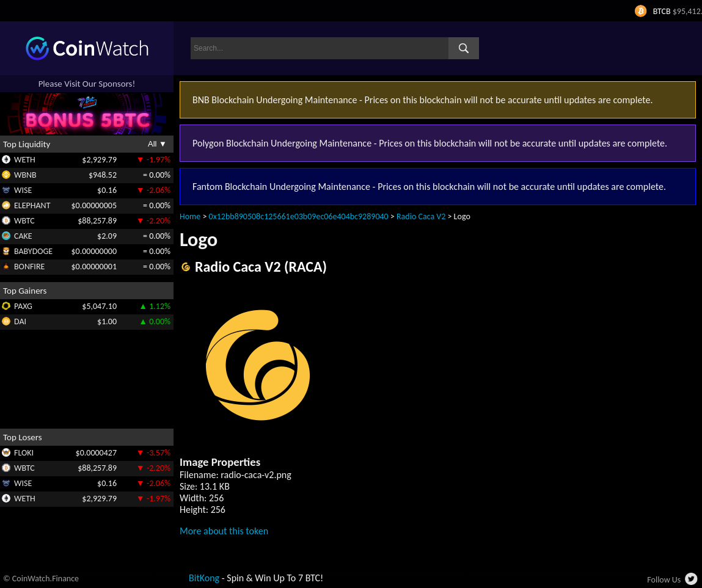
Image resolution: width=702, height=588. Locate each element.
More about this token (224, 531)
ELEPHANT (32, 205)
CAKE (23, 236)
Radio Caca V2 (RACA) (261, 267)
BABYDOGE (33, 251)
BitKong (204, 578)
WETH (25, 160)
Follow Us (664, 580)
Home (190, 216)
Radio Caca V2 (421, 216)
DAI (20, 321)
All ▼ (157, 144)
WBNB (25, 175)
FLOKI (24, 453)
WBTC (24, 221)
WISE (23, 190)
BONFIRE (29, 267)
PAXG (23, 306)
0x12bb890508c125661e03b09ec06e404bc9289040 (299, 216)
